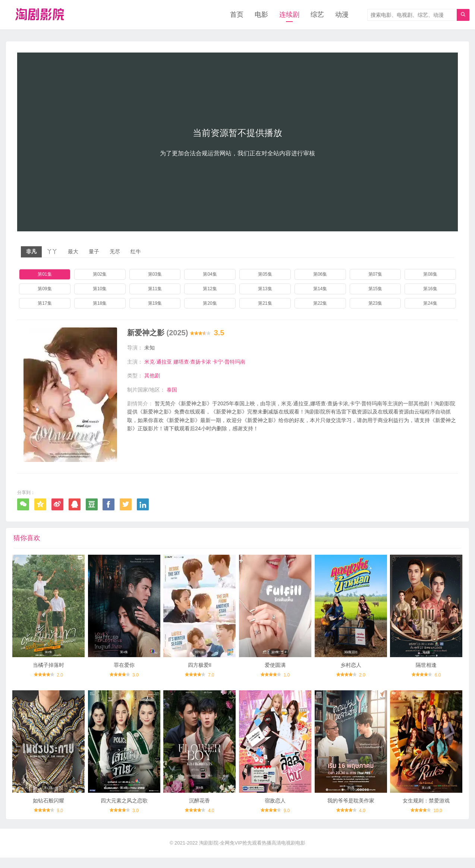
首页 (237, 15)
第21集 (265, 303)
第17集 (45, 303)
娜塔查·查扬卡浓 (192, 362)
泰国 (172, 390)
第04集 (210, 275)
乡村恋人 (351, 673)
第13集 (265, 289)
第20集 (210, 303)
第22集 (320, 303)
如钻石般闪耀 (48, 811)
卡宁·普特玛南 (229, 362)
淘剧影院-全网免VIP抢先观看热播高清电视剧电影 (252, 853)
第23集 (375, 303)
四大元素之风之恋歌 (124, 811)
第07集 (375, 275)
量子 (94, 252)
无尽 (115, 252)
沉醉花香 (199, 811)
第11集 (155, 289)
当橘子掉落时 (48, 673)
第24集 (430, 303)
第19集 (155, 303)
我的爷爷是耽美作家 (351, 811)
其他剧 (152, 376)
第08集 (430, 275)
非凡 (31, 252)
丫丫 (52, 252)
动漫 (342, 15)
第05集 (265, 275)
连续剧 (289, 15)
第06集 (320, 275)
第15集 (375, 289)
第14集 (320, 289)
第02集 (100, 275)
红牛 (136, 252)
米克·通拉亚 (158, 362)
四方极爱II (199, 673)
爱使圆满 (275, 673)
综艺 (317, 15)
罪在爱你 (124, 673)
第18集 (100, 303)
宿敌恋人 (275, 811)
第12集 (210, 289)
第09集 (45, 289)
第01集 (45, 275)
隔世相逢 (426, 673)
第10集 (100, 289)
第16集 (430, 289)
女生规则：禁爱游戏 (426, 811)
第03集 (155, 275)
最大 (73, 252)
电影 (261, 15)
